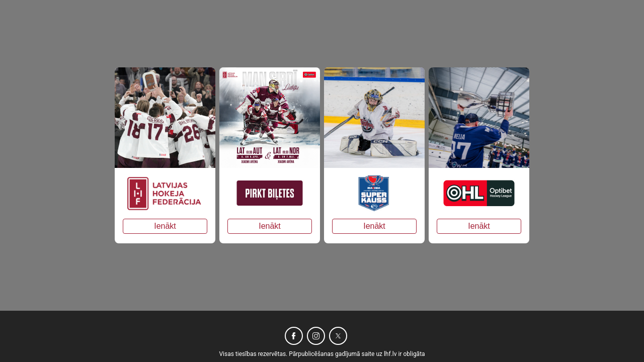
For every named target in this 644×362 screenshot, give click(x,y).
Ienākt (165, 226)
